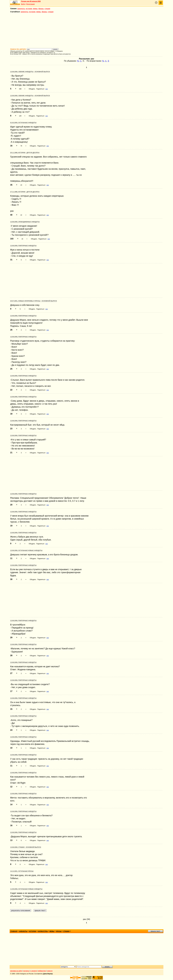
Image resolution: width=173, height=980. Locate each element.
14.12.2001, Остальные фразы (22, 871)
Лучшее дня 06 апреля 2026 (31, 1)
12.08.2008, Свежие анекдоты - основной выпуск (30, 72)
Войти (23, 4)
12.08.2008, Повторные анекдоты (23, 246)
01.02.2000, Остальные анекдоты (23, 123)
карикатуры (43, 931)
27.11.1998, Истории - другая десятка (25, 192)
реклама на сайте (16, 971)
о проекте (34, 971)
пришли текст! (155, 931)
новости (50, 971)
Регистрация (30, 4)
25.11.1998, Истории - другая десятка (25, 153)
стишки (47, 9)
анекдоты (21, 9)
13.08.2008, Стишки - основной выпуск (26, 847)
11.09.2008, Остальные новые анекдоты (26, 889)
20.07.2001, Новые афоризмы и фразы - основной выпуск (34, 301)
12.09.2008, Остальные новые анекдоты (26, 550)
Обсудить (32, 89)
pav (47, 89)
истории (29, 9)
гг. (81, 61)
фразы (41, 9)
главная (14, 931)
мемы (35, 9)
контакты (26, 971)
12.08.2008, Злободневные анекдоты (25, 222)
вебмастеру (42, 971)
